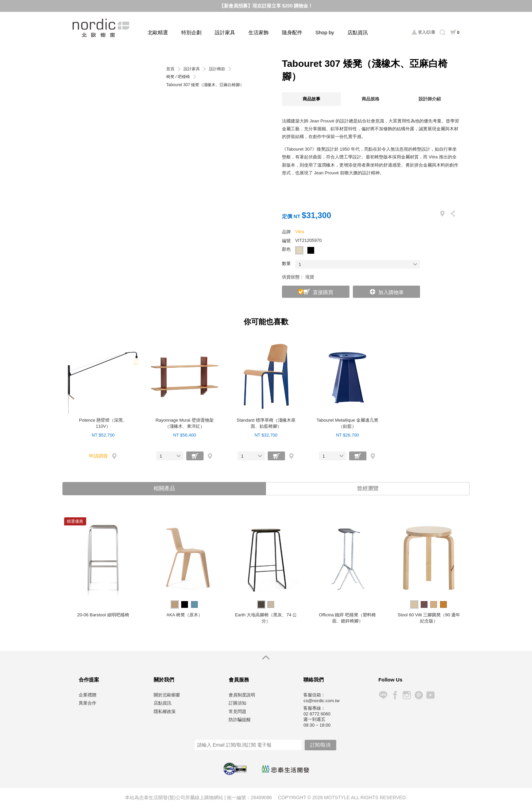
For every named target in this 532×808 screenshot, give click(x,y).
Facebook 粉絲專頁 (395, 696)
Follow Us (390, 680)
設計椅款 (217, 69)
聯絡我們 (313, 680)
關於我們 (164, 680)
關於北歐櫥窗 (167, 695)
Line (383, 696)
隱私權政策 (165, 712)
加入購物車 (391, 292)
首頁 (170, 69)
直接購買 (323, 292)
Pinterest (419, 696)
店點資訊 (358, 32)
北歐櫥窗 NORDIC (102, 28)
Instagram (407, 696)
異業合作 (88, 703)
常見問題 (237, 712)
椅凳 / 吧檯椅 (178, 77)
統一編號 (236, 798)
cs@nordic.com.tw (321, 701)
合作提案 (89, 680)
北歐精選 (158, 32)
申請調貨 (98, 456)
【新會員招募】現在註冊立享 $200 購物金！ (266, 6)
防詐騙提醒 (240, 720)
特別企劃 (191, 32)
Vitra (300, 232)
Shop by (325, 32)
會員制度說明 (242, 695)
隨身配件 (292, 32)
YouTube (430, 696)
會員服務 (239, 680)
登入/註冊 (427, 32)
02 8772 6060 (317, 714)
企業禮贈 (88, 695)
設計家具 (225, 32)
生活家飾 (259, 32)
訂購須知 (237, 703)
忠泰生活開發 (285, 770)
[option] (103, 570)
